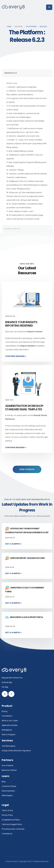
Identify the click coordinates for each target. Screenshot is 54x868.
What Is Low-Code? (10, 721)
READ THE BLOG (27, 469)
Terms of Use (7, 810)
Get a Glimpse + (13, 544)
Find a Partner (7, 766)
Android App (7, 682)
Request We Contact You (12, 678)
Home (9, 27)
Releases (43, 27)
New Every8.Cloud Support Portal (24, 617)
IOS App (6, 687)
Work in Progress (9, 735)
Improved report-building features (25, 558)
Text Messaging (8, 746)
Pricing (5, 711)
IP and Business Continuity (13, 829)
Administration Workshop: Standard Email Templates (24, 408)
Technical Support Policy (12, 824)
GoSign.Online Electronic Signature (16, 751)
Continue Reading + (16, 356)
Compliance (7, 834)
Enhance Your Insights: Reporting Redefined (21, 324)
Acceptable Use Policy (11, 820)
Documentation (8, 791)
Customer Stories (9, 786)
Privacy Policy (7, 815)
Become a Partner (9, 770)
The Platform (31, 27)
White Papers (7, 796)
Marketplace (7, 730)
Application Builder (10, 725)
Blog (4, 782)
